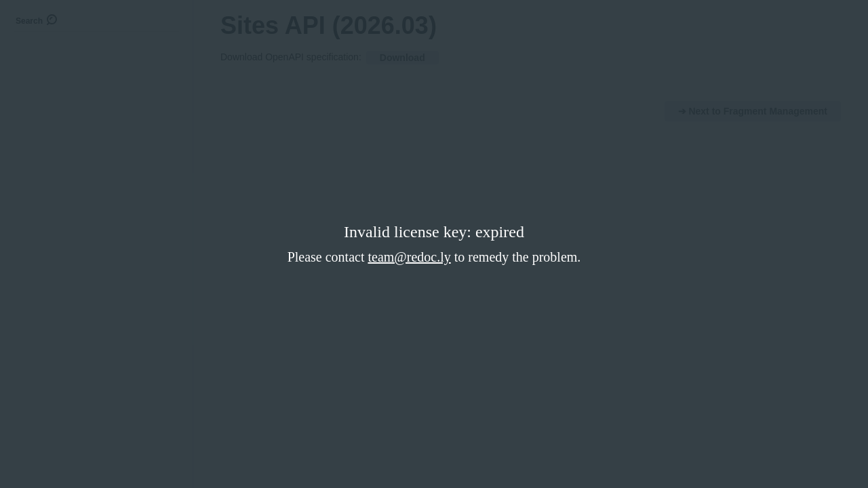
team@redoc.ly (409, 257)
